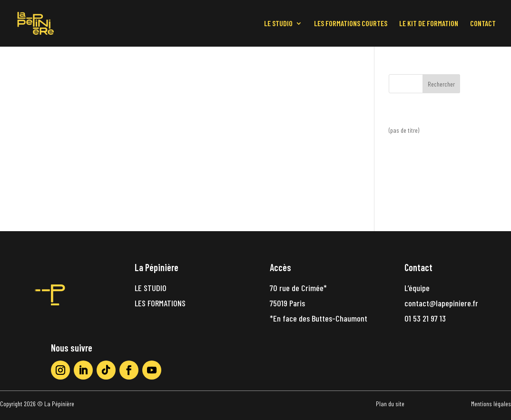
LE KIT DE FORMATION (429, 24)
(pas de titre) (404, 130)
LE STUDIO (278, 24)
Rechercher (441, 84)
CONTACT (483, 24)
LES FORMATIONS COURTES (351, 24)
